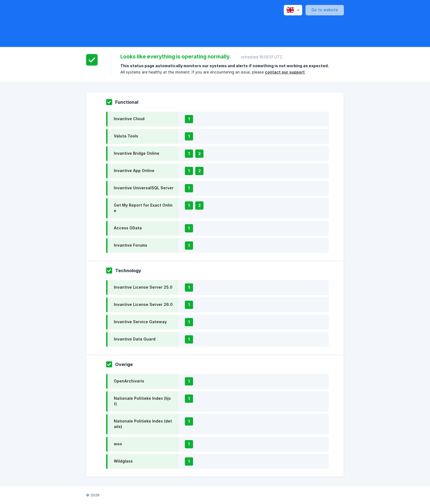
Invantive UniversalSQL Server (144, 188)
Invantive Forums (131, 245)
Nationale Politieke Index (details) (143, 424)
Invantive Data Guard (135, 339)
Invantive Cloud (129, 119)
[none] (293, 10)
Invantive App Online (134, 171)
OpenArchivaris (129, 381)
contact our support (285, 72)
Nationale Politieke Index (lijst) (142, 401)
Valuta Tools (126, 136)
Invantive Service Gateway (140, 322)
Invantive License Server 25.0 (143, 287)
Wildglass (123, 461)
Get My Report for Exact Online (143, 208)
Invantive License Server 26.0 (143, 304)
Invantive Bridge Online (137, 153)
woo (118, 444)
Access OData (128, 228)
